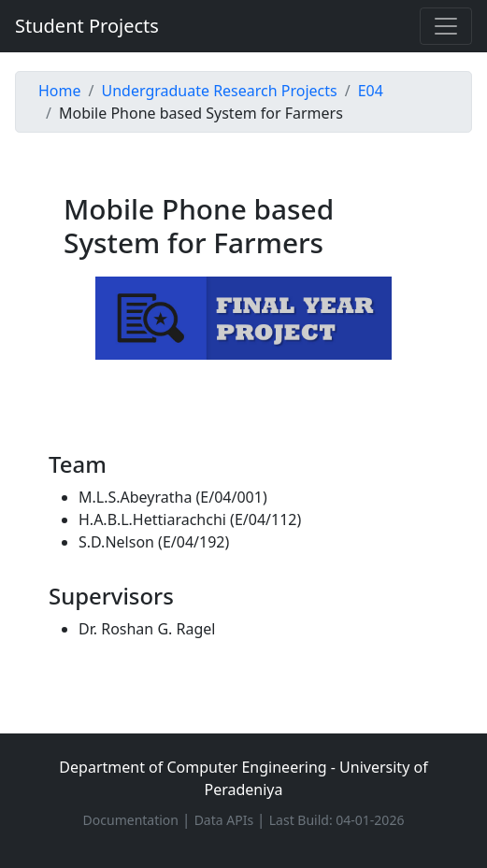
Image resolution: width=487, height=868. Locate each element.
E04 (371, 91)
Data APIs (226, 820)
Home (60, 91)
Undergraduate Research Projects (219, 91)
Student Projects (87, 26)
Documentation (133, 820)
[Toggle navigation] (446, 26)
